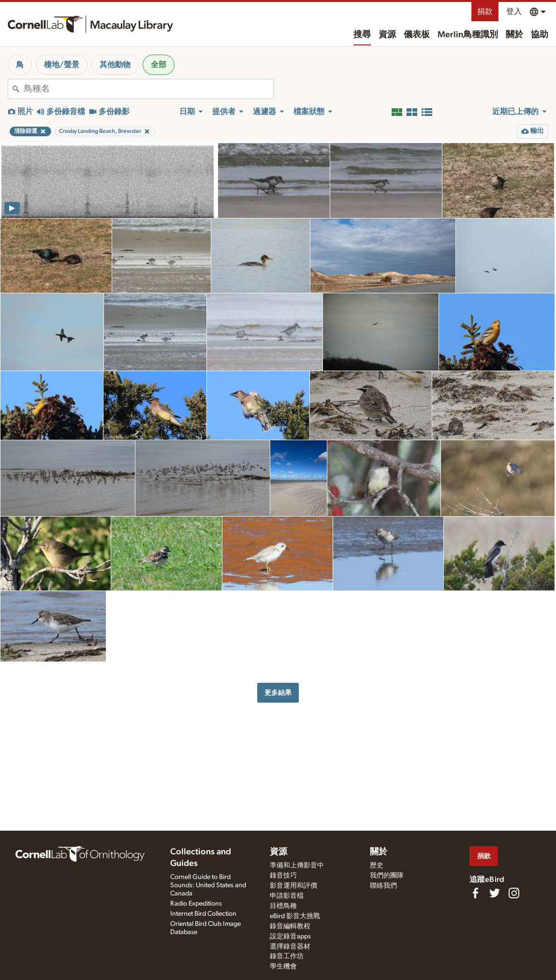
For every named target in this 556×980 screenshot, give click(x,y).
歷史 (377, 865)
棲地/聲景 (62, 65)
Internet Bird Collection (203, 914)
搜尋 (362, 35)
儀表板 (417, 35)
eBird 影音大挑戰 (295, 916)
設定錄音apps (290, 937)
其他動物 (115, 65)
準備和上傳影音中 (297, 865)
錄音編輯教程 (290, 926)
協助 (540, 35)
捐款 (485, 12)
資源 (387, 35)
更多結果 (278, 693)
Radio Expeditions (196, 904)
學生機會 (283, 966)
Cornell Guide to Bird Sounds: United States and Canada (208, 885)
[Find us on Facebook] (475, 893)
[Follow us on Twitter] (495, 893)
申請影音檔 (287, 896)
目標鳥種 (283, 906)
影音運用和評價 (293, 886)
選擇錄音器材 (290, 947)
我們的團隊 (387, 876)
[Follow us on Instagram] (514, 893)
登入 (514, 12)
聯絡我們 (383, 886)
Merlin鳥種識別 (468, 35)
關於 (514, 35)
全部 (159, 65)
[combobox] (149, 89)
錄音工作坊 (287, 956)
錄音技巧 (283, 876)
